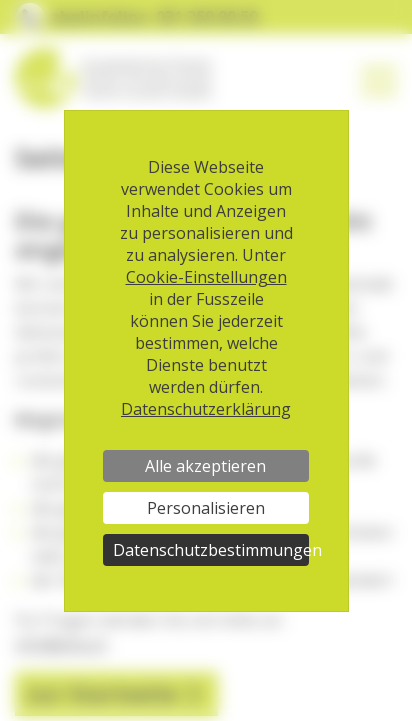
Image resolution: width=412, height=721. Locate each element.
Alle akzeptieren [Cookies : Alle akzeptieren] (205, 466)
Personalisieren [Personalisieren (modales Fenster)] (206, 508)
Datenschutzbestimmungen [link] (211, 550)
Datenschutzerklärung (206, 409)
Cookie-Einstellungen (206, 277)
